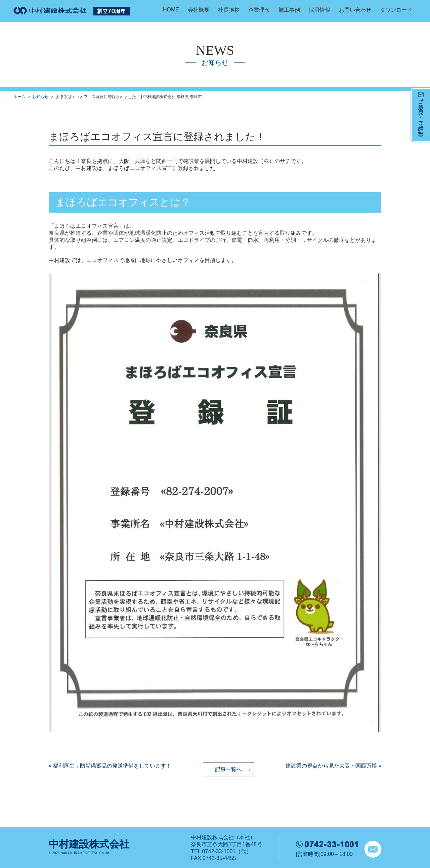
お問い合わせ (355, 10)
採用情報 (319, 10)
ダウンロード (396, 10)
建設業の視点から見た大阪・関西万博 (331, 766)
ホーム (19, 97)
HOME (171, 10)
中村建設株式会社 (89, 844)
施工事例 (289, 10)
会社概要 (199, 10)
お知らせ (40, 97)
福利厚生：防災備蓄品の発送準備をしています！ (112, 766)
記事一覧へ (228, 769)
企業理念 (259, 10)
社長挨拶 (229, 10)
